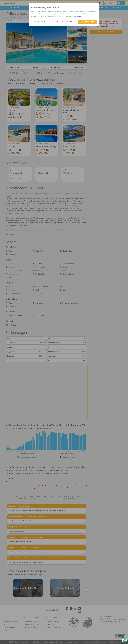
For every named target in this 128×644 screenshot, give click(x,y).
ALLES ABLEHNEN (40, 22)
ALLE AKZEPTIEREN (88, 22)
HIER (80, 16)
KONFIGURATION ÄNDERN (63, 22)
